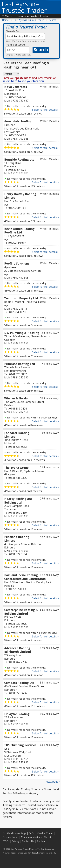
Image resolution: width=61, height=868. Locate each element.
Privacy (16, 841)
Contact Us (28, 841)
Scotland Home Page (15, 833)
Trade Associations (31, 837)
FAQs (32, 833)
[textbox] (25, 36)
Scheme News (11, 837)
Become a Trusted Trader (32, 16)
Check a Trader (45, 833)
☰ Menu (7, 16)
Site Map (41, 841)
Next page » (53, 782)
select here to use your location (23, 81)
